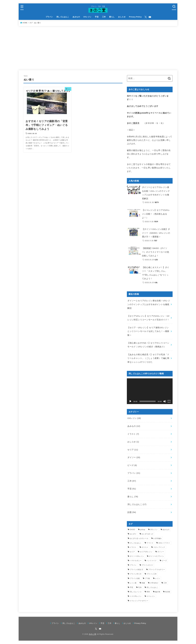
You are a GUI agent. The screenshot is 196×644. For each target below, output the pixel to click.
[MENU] (22, 8)
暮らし (112, 17)
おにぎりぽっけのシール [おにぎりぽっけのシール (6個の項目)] (139, 538)
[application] (150, 391)
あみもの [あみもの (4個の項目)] (166, 530)
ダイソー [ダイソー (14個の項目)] (161, 552)
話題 (132, 512)
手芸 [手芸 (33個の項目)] (132, 587)
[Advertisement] (98, 46)
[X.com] (146, 17)
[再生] (130, 401)
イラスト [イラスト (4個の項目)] (133, 547)
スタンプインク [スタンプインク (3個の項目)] (159, 547)
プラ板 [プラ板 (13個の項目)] (147, 578)
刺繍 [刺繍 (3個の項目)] (143, 583)
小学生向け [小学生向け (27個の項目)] (154, 583)
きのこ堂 (92, 634)
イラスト (133, 434)
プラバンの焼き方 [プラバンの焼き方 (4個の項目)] (137, 570)
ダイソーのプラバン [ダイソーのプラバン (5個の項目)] (156, 556)
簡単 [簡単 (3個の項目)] (148, 592)
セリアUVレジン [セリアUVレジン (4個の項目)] (146, 552)
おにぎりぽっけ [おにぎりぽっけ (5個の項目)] (147, 534)
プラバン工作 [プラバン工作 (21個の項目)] (152, 574)
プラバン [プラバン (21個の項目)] (133, 565)
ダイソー (134, 457)
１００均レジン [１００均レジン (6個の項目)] (136, 596)
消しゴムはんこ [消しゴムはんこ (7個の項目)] (152, 587)
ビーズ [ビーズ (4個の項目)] (164, 561)
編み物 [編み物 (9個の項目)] (158, 592)
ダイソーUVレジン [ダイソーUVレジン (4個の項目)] (137, 556)
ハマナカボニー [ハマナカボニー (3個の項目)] (136, 561)
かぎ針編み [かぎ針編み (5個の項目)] (157, 538)
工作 (104, 17)
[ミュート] (165, 401)
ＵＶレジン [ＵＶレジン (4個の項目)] (151, 596)
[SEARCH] (174, 8)
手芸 (97, 17)
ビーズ (132, 465)
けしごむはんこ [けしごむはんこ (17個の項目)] (136, 543)
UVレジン (87, 17)
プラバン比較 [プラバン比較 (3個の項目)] (135, 578)
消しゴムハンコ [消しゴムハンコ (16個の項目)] (136, 592)
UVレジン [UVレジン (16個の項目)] (154, 530)
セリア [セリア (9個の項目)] (132, 552)
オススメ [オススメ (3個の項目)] (145, 547)
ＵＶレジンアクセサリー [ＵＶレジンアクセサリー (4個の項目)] (139, 601)
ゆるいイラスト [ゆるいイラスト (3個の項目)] (164, 543)
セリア (133, 450)
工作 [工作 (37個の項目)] (165, 583)
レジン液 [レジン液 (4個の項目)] (133, 583)
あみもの (76, 17)
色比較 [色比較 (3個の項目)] (168, 592)
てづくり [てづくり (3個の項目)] (150, 543)
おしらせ (122, 17)
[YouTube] (150, 17)
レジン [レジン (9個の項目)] (158, 578)
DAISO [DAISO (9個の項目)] (133, 530)
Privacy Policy (135, 17)
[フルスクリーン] (169, 401)
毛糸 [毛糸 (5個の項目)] (140, 587)
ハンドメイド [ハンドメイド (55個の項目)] (152, 561)
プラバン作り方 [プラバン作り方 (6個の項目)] (136, 574)
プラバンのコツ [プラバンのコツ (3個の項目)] (147, 565)
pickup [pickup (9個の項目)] (143, 530)
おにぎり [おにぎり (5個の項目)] (133, 534)
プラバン (49, 17)
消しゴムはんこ (63, 17)
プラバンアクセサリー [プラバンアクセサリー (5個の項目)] (157, 570)
